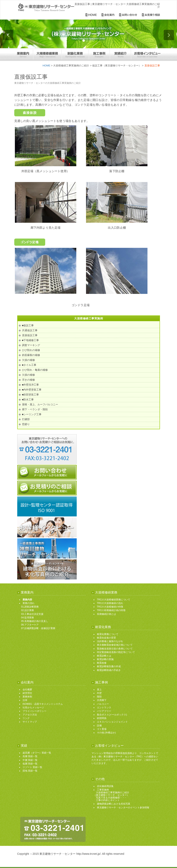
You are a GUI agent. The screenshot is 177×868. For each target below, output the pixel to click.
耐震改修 (102, 663)
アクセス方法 (30, 715)
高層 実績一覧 (30, 756)
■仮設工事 (28, 325)
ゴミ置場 (102, 729)
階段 (99, 697)
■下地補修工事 (31, 340)
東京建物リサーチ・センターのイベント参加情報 (123, 808)
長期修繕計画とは (106, 614)
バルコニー (103, 704)
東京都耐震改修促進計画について (115, 645)
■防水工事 (28, 400)
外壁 (99, 693)
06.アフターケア (30, 625)
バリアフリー (104, 711)
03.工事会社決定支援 (32, 614)
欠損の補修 (28, 360)
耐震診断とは (104, 656)
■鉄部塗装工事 (31, 395)
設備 (99, 726)
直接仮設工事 (30, 335)
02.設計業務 (28, 610)
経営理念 (27, 693)
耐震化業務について (108, 634)
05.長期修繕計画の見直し (35, 621)
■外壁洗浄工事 (31, 385)
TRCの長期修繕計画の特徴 (111, 610)
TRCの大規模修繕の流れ (110, 603)
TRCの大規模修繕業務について (114, 600)
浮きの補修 (28, 380)
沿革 (25, 700)
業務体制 (27, 697)
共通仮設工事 (30, 330)
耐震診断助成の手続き (109, 670)
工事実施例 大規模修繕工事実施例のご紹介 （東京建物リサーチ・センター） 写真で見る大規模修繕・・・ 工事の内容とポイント (111, 795)
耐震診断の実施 (105, 659)
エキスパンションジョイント (112, 722)
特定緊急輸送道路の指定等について (116, 652)
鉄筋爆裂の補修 (31, 355)
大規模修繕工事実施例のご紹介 (71, 66)
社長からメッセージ (33, 708)
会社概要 (27, 690)
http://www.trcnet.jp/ (88, 854)
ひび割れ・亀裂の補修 (35, 370)
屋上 (99, 690)
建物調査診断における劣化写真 (114, 804)
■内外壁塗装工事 (32, 390)
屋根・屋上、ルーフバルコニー (40, 404)
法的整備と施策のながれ (110, 641)
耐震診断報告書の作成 (109, 666)
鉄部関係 (102, 718)
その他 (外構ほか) (106, 733)
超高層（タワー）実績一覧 (37, 753)
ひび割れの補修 (31, 350)
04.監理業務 (28, 618)
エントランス (104, 708)
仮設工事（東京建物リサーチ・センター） (117, 66)
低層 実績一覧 (30, 764)
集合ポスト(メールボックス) (112, 715)
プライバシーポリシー (34, 711)
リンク (26, 718)
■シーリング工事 (32, 414)
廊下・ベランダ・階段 (35, 409)
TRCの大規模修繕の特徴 (110, 607)
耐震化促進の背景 (106, 638)
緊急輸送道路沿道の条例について (115, 649)
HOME (46, 66)
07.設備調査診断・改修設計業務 (38, 628)
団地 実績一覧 (30, 771)
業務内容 (27, 600)
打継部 (26, 419)
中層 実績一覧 (30, 760)
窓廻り (26, 424)
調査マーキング (31, 345)
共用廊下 (102, 700)
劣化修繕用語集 (105, 786)
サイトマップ (30, 722)
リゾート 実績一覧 (32, 767)
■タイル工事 (29, 365)
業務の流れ (29, 603)
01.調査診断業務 (30, 607)
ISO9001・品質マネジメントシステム (43, 704)
